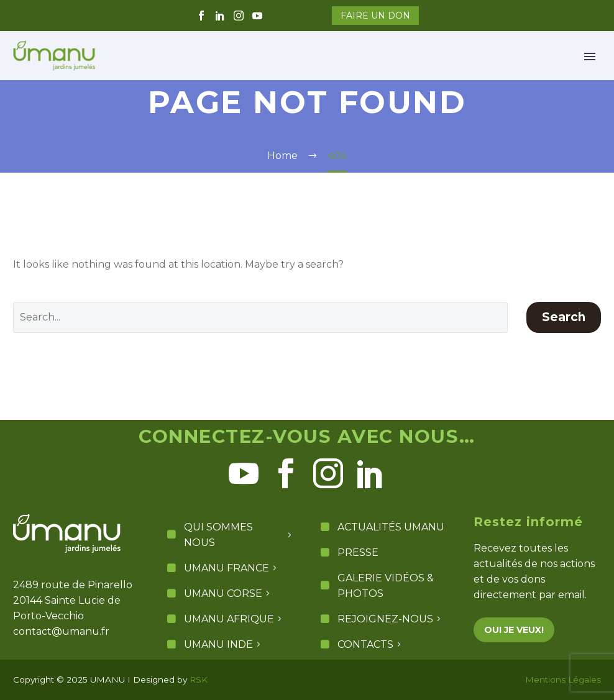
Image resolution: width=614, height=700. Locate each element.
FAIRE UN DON (375, 16)
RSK (199, 680)
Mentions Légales (563, 680)
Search (564, 317)
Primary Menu (590, 57)
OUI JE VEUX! (514, 630)
